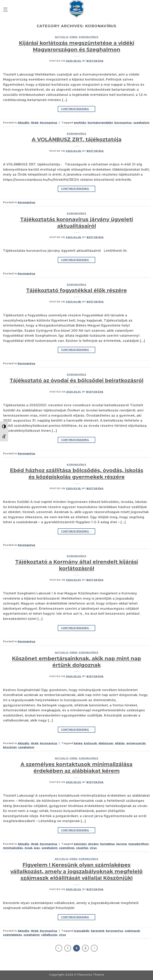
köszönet (10, 747)
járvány (93, 844)
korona (122, 844)
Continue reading (76, 109)
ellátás (120, 743)
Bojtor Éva (95, 61)
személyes (67, 848)
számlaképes (12, 935)
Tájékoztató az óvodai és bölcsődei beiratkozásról (76, 380)
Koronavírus (89, 37)
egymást (80, 844)
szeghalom (141, 123)
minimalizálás (13, 848)
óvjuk (28, 848)
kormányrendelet (100, 123)
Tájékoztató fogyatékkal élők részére (76, 290)
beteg (78, 743)
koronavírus (123, 123)
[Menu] (5, 9)
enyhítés (80, 123)
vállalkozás (49, 935)
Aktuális (61, 37)
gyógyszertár (136, 743)
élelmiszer (106, 743)
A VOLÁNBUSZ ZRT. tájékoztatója (77, 139)
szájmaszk (132, 931)
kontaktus (107, 844)
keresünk (98, 931)
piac (37, 848)
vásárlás (82, 848)
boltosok (90, 743)
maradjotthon (138, 844)
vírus (93, 848)
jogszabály (82, 931)
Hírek (74, 37)
